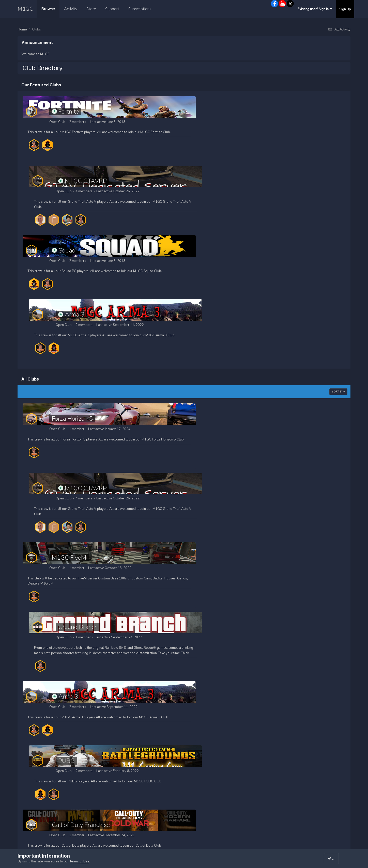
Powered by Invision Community (185, 834)
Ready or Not (69, 691)
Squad (67, 181)
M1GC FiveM (69, 354)
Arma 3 (233, 181)
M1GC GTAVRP (244, 112)
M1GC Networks (282, 772)
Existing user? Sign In (315, 9)
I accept (336, 858)
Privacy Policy (184, 823)
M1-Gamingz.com (204, 840)
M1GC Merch (197, 786)
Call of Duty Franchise (81, 488)
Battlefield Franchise (79, 622)
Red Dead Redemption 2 (249, 622)
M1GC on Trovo (281, 800)
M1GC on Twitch (282, 793)
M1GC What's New (202, 800)
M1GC (25, 9)
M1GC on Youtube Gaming (291, 786)
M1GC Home (197, 772)
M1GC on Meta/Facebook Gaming (297, 779)
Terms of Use (79, 861)
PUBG (225, 424)
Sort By (338, 258)
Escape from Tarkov (242, 552)
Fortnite (69, 112)
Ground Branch (237, 354)
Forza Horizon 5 (72, 285)
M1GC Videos (197, 793)
